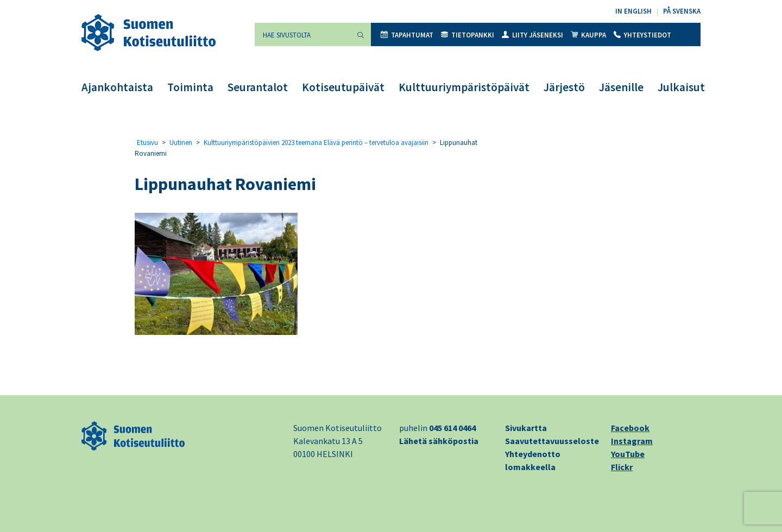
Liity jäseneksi (532, 35)
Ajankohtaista (117, 87)
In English (633, 11)
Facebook (630, 428)
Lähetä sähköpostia (439, 441)
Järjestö (564, 87)
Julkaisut (681, 87)
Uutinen (181, 142)
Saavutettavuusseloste (552, 441)
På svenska (682, 11)
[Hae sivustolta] (302, 34)
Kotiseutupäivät (343, 87)
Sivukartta (526, 428)
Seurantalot (258, 87)
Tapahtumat (407, 35)
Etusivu (147, 142)
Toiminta (190, 87)
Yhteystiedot (642, 35)
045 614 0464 (452, 428)
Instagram (632, 441)
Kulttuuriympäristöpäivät (464, 87)
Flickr (622, 467)
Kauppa (588, 35)
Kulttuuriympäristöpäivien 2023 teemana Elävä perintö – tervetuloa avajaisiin (316, 142)
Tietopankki (468, 35)
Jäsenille (621, 87)
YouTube (628, 454)
